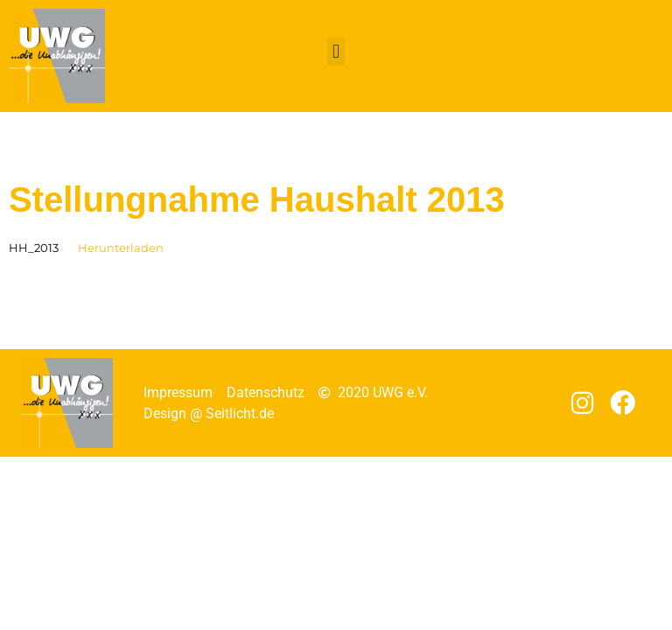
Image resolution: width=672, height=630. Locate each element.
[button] (336, 51)
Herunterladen (121, 248)
